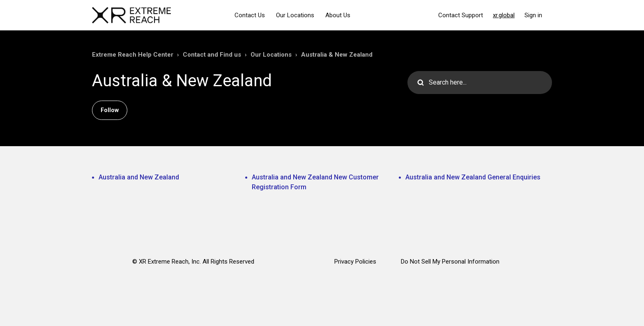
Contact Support (461, 15)
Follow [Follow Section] (110, 110)
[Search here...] (480, 83)
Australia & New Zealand (337, 55)
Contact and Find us (212, 55)
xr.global (504, 15)
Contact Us (250, 15)
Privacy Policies (355, 262)
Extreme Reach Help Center (133, 55)
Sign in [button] (533, 15)
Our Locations (295, 15)
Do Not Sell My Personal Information (450, 262)
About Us (338, 15)
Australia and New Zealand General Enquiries (473, 177)
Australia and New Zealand (139, 177)
